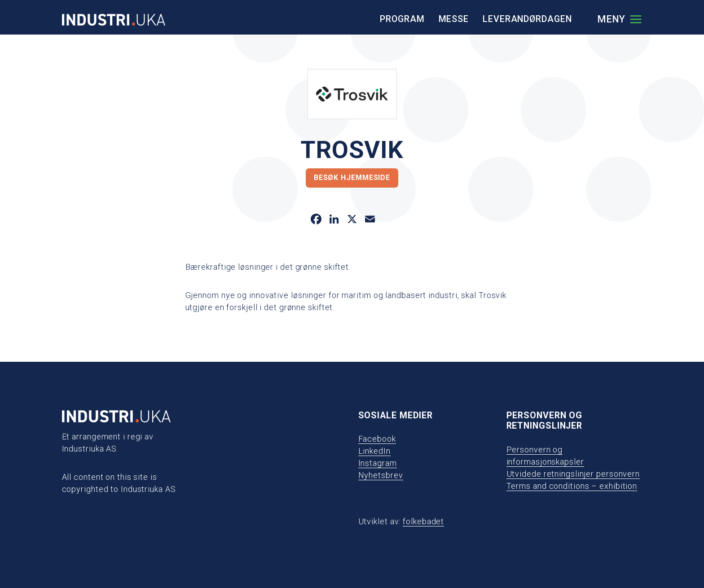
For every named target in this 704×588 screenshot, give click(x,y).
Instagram (378, 463)
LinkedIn (374, 451)
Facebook (377, 439)
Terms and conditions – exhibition (572, 486)
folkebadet (423, 521)
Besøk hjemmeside (352, 178)
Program (402, 19)
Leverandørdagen (527, 19)
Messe (454, 19)
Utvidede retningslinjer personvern (573, 474)
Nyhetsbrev (381, 475)
